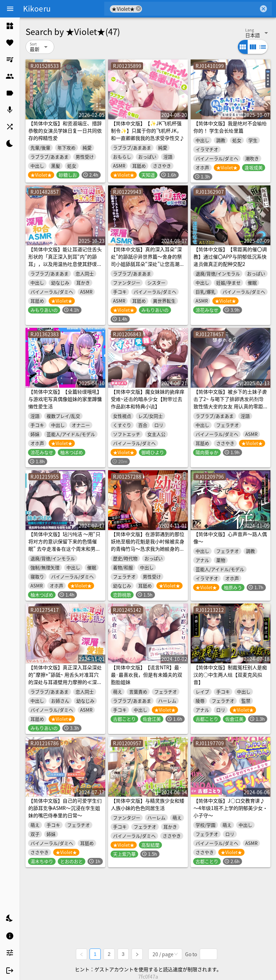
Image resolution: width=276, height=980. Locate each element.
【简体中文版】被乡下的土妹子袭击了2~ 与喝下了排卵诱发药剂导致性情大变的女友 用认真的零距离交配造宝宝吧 (230, 403)
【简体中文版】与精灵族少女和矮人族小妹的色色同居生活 (148, 804)
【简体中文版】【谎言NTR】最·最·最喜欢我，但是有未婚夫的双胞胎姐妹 (147, 675)
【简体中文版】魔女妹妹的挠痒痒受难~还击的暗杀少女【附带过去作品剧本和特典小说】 (148, 399)
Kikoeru (37, 8)
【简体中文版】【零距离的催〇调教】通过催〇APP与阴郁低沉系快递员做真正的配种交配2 (230, 256)
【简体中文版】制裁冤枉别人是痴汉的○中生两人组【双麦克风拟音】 (230, 675)
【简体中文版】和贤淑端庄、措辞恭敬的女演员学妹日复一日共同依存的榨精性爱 (65, 131)
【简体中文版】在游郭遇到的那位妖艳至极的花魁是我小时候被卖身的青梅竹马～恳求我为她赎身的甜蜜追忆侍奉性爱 (148, 545)
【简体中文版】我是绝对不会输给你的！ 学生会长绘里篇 (230, 127)
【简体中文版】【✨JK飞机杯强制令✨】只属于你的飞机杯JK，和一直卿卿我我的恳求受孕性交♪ (148, 131)
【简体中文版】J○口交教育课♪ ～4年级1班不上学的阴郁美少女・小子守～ (231, 808)
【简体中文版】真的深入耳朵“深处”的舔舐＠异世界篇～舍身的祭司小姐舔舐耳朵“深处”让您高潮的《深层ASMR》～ (148, 260)
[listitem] (10, 26)
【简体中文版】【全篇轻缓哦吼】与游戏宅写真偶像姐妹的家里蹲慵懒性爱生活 (65, 399)
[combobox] (200, 9)
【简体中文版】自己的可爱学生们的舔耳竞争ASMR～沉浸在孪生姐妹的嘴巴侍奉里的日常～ (65, 808)
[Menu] (10, 9)
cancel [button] (139, 9)
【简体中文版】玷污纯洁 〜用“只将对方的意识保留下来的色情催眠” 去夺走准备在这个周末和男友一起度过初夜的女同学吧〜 (64, 545)
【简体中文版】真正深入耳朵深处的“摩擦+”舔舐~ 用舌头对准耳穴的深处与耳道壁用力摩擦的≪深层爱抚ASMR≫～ (65, 678)
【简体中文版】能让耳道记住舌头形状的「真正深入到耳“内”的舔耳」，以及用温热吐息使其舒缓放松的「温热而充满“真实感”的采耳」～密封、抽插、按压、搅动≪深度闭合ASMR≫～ (65, 267)
